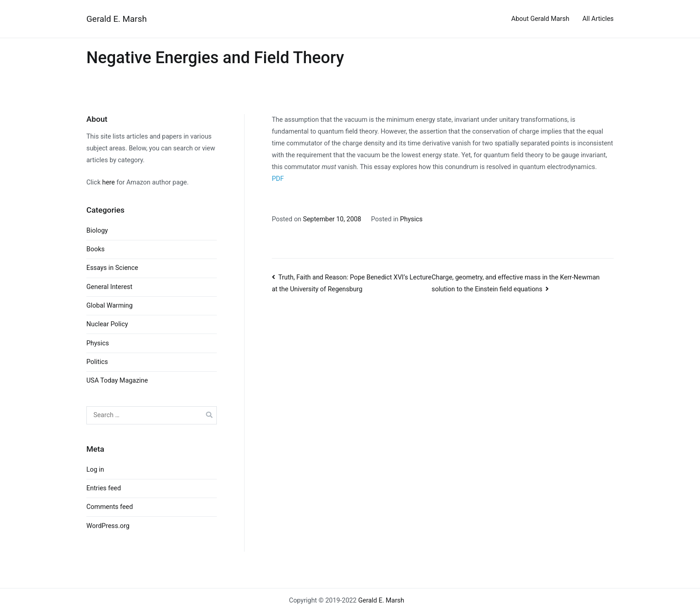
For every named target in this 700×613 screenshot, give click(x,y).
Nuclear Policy (107, 324)
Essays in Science (112, 268)
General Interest (109, 287)
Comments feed (110, 507)
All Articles (598, 19)
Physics (411, 219)
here (109, 182)
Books (95, 249)
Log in (95, 470)
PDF (278, 179)
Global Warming (110, 306)
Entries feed (104, 488)
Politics (97, 362)
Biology (97, 231)
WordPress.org (108, 526)
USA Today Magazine (117, 381)
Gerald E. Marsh (117, 19)
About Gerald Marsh (540, 19)
